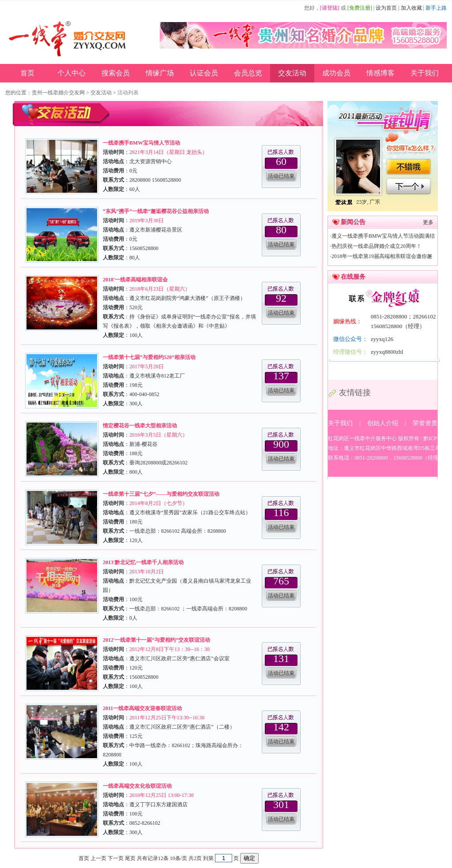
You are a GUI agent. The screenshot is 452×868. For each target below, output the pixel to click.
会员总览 (248, 73)
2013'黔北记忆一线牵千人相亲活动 (143, 562)
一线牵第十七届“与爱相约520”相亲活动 (149, 357)
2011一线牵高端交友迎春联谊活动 (142, 708)
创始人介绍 (383, 423)
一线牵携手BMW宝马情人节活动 (141, 143)
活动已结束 (281, 176)
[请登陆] (330, 8)
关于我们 (425, 73)
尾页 (130, 858)
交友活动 (292, 73)
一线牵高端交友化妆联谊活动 (137, 786)
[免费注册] (360, 8)
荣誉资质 (425, 423)
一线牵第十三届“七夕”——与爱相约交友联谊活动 (161, 494)
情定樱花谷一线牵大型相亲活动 (140, 426)
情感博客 (380, 73)
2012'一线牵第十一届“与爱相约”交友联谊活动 (156, 640)
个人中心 (72, 73)
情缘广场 (160, 73)
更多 (428, 222)
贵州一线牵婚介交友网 (58, 93)
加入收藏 (411, 8)
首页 (27, 73)
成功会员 (336, 73)
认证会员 (204, 73)
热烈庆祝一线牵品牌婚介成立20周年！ (377, 246)
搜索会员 (116, 73)
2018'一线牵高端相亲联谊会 (135, 280)
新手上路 (436, 8)
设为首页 (386, 8)
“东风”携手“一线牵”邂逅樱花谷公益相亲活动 (156, 211)
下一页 (116, 858)
